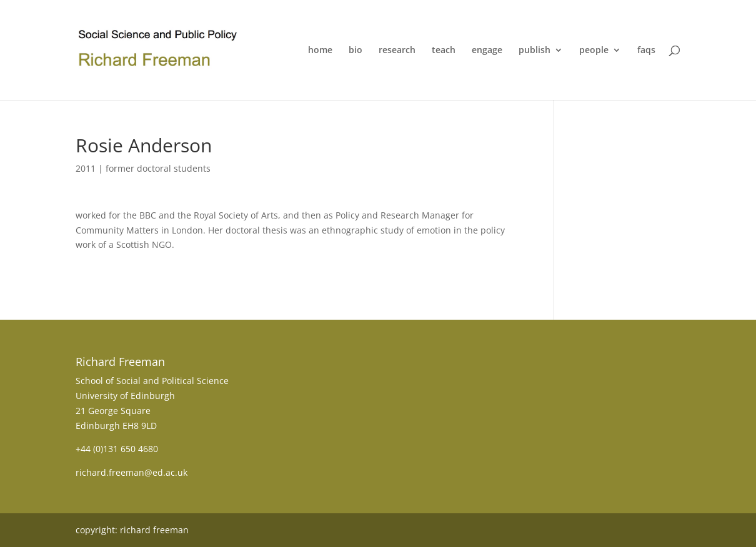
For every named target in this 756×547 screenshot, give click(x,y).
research (397, 51)
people (594, 51)
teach (444, 51)
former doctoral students (158, 168)
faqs (646, 51)
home (320, 51)
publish (535, 51)
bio (356, 51)
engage (487, 51)
